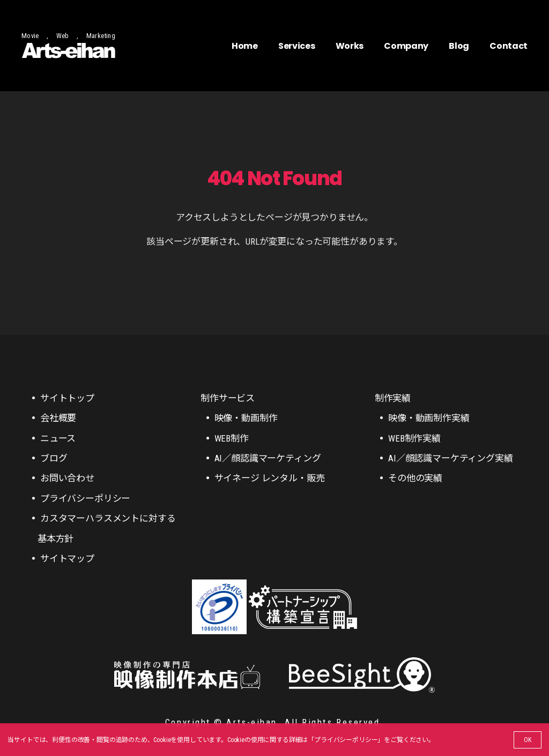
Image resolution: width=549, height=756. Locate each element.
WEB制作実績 (414, 438)
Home (245, 46)
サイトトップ (67, 398)
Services (296, 46)
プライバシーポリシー (346, 740)
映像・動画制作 (246, 418)
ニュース (58, 438)
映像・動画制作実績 (429, 418)
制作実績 (393, 398)
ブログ (54, 458)
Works (350, 46)
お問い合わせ (67, 478)
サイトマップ (67, 559)
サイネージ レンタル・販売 (270, 478)
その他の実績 (415, 478)
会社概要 (58, 418)
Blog (459, 46)
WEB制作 (232, 438)
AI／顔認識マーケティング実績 (450, 458)
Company (406, 46)
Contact (509, 46)
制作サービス (228, 398)
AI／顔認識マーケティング (268, 458)
